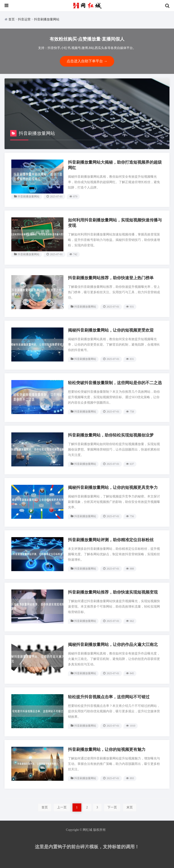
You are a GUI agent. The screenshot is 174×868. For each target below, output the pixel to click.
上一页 (62, 807)
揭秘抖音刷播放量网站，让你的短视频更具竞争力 (113, 487)
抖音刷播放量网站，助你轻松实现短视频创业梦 (111, 435)
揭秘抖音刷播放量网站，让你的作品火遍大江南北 (113, 645)
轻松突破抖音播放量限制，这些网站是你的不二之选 (115, 383)
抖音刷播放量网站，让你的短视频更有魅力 (107, 749)
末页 (130, 807)
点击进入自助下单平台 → (87, 61)
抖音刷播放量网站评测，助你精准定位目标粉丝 (111, 540)
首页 (12, 19)
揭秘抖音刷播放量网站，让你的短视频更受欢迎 (111, 330)
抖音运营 (24, 19)
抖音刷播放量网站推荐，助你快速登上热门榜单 (111, 278)
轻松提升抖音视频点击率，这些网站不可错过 (109, 697)
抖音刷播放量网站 (47, 19)
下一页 (112, 807)
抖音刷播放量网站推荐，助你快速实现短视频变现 (113, 592)
